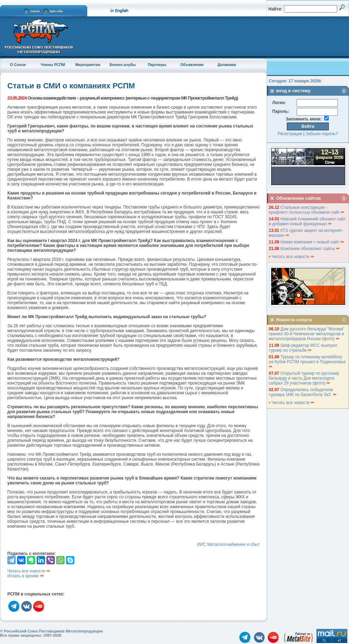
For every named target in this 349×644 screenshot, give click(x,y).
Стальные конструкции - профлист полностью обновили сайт (307, 210)
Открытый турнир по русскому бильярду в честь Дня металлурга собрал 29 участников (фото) (304, 378)
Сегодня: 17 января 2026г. (295, 81)
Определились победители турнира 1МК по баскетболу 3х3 (303, 392)
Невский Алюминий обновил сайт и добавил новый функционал (307, 221)
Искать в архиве (26, 576)
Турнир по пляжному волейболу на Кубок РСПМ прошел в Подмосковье (308, 361)
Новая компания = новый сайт (312, 242)
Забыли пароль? (322, 134)
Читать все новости (29, 571)
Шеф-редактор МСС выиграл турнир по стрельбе (303, 348)
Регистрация (290, 134)
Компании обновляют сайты (310, 249)
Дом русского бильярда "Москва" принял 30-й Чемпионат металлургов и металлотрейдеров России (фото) (307, 334)
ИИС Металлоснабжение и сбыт (228, 544)
